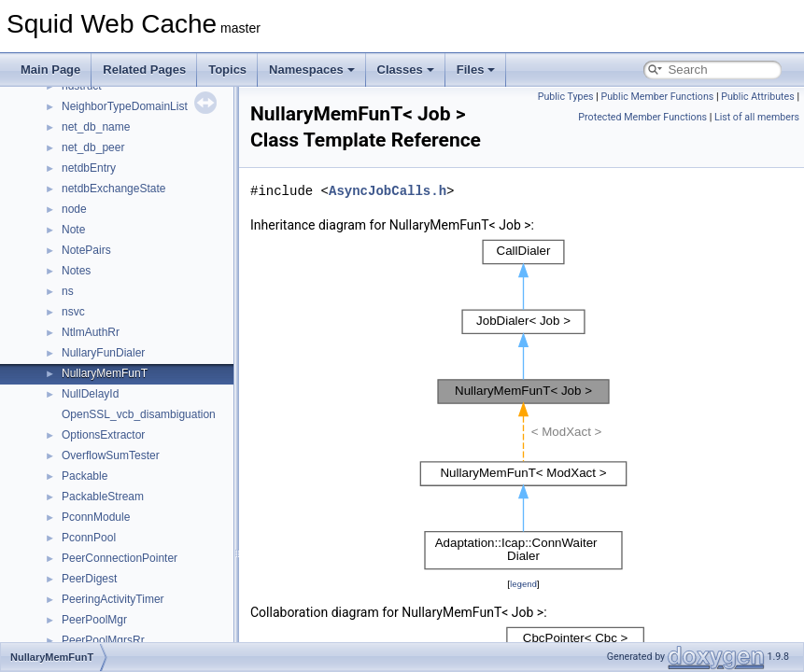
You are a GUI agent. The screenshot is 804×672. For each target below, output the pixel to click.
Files (476, 70)
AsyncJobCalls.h (388, 191)
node (74, 209)
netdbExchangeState (113, 189)
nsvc (73, 312)
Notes (76, 271)
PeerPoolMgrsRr (103, 640)
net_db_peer (93, 147)
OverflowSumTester (111, 455)
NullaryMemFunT (105, 373)
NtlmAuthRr (91, 332)
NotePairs (86, 250)
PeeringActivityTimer (113, 599)
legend (523, 584)
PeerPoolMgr (94, 620)
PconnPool (89, 538)
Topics (227, 70)
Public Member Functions (658, 97)
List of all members (757, 117)
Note (73, 230)
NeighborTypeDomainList (125, 106)
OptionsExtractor (103, 435)
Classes (406, 70)
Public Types (566, 97)
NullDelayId (90, 394)
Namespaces (312, 70)
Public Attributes (758, 97)
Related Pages (144, 70)
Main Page (50, 70)
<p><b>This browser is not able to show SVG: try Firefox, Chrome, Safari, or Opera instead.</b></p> (523, 405)
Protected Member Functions (642, 117)
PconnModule (96, 517)
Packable (85, 476)
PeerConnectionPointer (120, 558)
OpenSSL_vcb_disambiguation (139, 414)
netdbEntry (89, 168)
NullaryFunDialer (103, 353)
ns (68, 291)
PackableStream (103, 497)
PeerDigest (89, 579)
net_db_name (96, 127)
